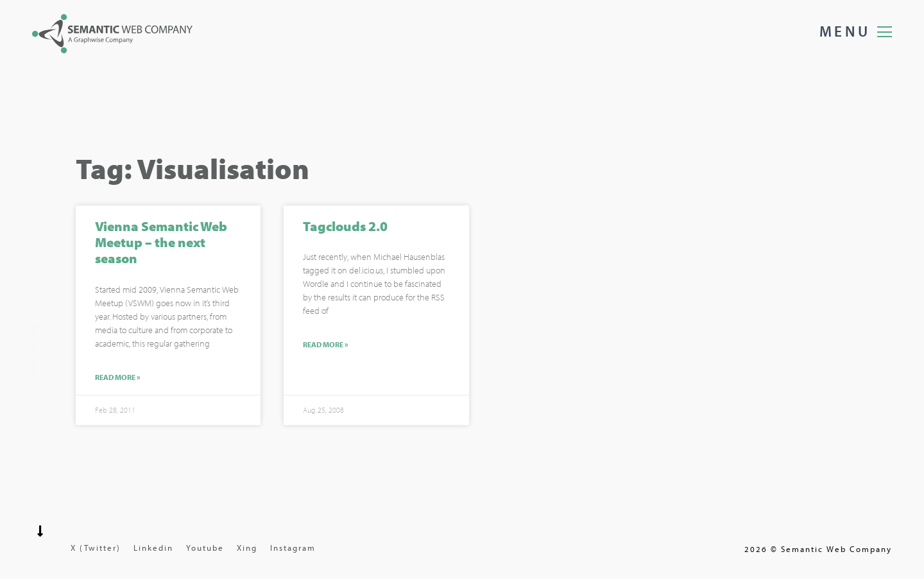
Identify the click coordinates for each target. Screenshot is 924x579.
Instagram (293, 548)
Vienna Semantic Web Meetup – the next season (161, 243)
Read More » (118, 379)
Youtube (205, 548)
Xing (247, 548)
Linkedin (153, 548)
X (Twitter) (96, 548)
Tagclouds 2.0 (345, 227)
